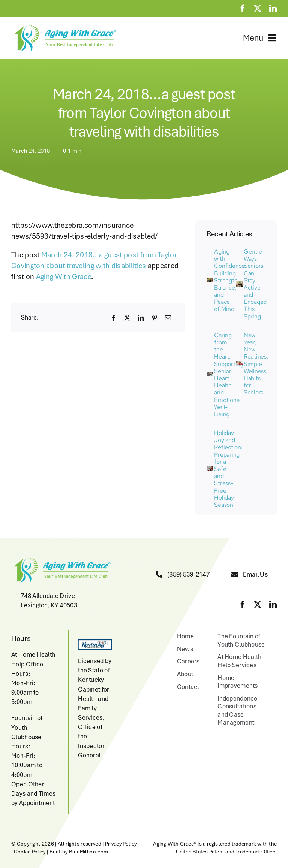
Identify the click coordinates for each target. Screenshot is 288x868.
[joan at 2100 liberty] (210, 470)
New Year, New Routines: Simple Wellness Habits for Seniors (256, 364)
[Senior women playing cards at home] (239, 365)
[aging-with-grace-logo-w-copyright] (64, 27)
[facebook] (243, 9)
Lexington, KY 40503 (49, 605)
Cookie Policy (30, 852)
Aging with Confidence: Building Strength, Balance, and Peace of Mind (230, 280)
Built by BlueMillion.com (79, 852)
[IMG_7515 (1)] (210, 376)
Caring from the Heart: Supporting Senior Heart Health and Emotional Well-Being (229, 375)
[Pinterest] (154, 318)
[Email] (168, 318)
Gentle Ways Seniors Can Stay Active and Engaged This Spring (255, 284)
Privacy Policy (121, 844)
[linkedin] (273, 9)
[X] (127, 318)
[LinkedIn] (141, 318)
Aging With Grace (64, 276)
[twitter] (258, 9)
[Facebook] (114, 318)
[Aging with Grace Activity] (210, 281)
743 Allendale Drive (48, 596)
